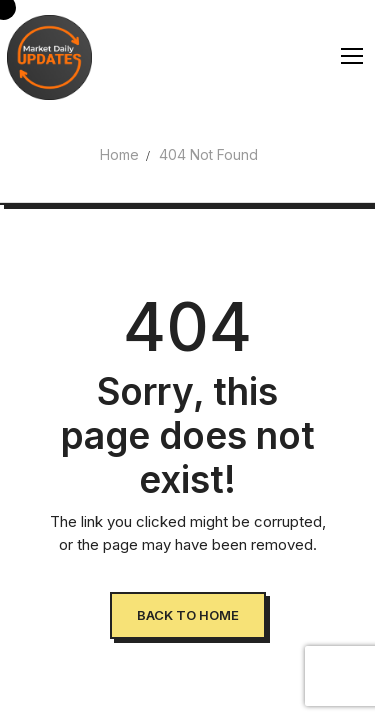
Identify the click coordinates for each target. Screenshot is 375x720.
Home (119, 154)
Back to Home (188, 615)
